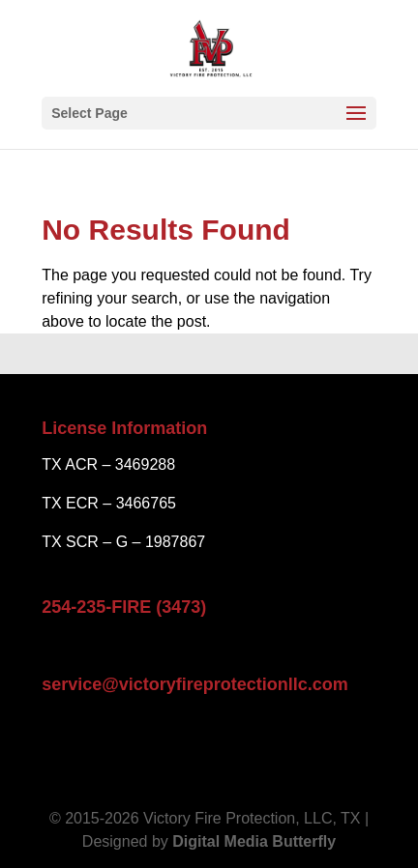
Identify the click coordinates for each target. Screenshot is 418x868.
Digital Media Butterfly (254, 841)
